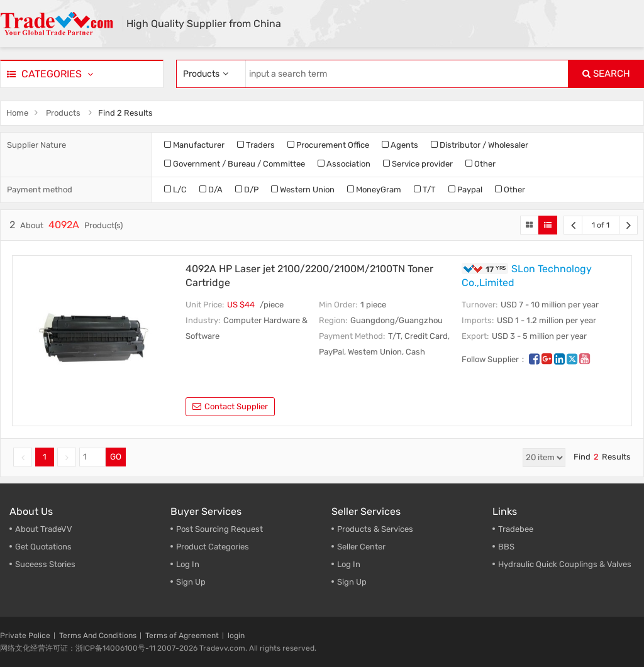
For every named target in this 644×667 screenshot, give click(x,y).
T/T (425, 190)
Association (344, 164)
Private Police (25, 636)
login (236, 636)
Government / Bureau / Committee (235, 164)
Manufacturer (194, 145)
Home (17, 113)
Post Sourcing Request (219, 529)
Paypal (465, 190)
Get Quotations (43, 547)
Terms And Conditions (98, 636)
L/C (175, 190)
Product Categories (213, 547)
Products (63, 113)
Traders (256, 145)
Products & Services (375, 529)
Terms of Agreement (182, 636)
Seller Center (361, 547)
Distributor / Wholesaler (480, 145)
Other (480, 164)
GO (116, 457)
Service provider (418, 164)
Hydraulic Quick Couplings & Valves (565, 564)
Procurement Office (328, 145)
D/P (247, 190)
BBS (506, 547)
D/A (211, 190)
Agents (400, 145)
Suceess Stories (45, 564)
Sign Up (352, 582)
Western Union (303, 190)
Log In (188, 564)
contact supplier (230, 406)
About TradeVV (44, 529)
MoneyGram (374, 190)
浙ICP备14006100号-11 (115, 648)
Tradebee (516, 529)
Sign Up (191, 582)
